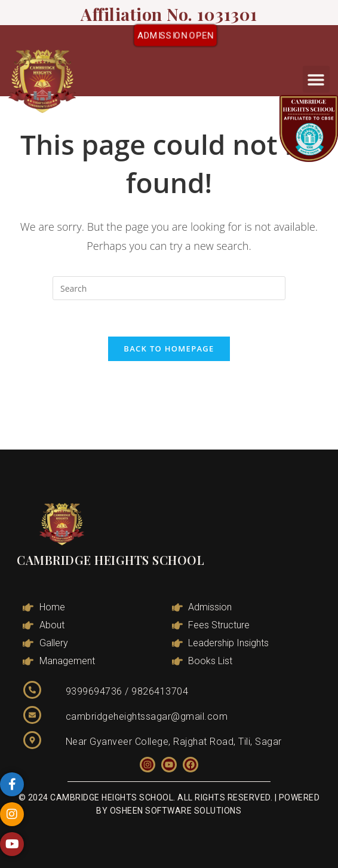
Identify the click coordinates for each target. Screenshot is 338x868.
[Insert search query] (169, 288)
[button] (316, 79)
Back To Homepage (169, 349)
